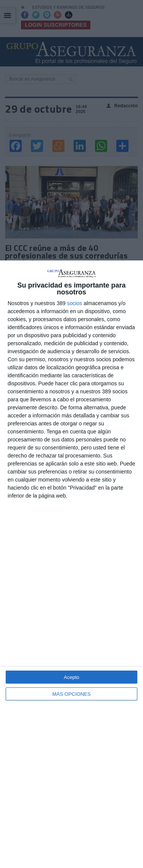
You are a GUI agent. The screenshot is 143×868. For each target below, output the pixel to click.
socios (75, 303)
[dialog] (71, 564)
